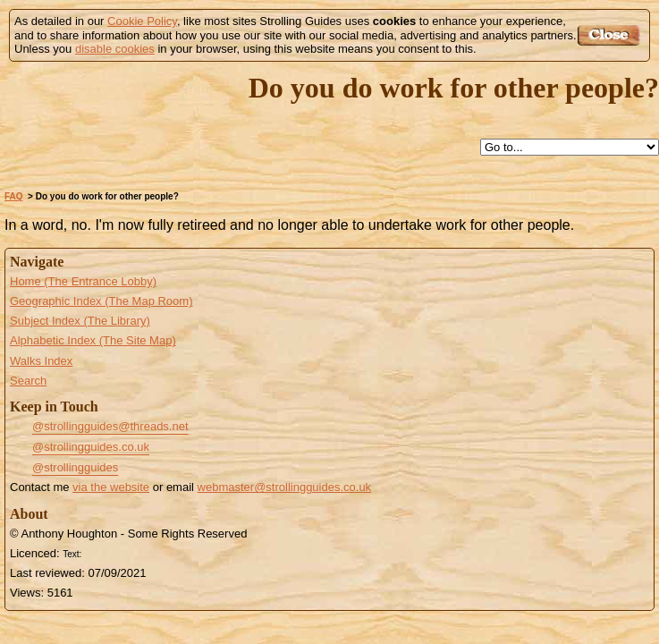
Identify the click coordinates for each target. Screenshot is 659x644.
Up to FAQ (320, 148)
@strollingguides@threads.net (110, 426)
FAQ (14, 196)
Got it (611, 35)
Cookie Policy (142, 21)
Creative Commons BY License (119, 552)
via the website (111, 487)
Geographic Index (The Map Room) (101, 301)
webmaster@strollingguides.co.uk (285, 487)
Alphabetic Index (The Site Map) (93, 340)
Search (28, 381)
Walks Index (41, 361)
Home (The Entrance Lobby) (83, 281)
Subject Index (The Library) (80, 321)
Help (279, 148)
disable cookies (115, 49)
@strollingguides (75, 467)
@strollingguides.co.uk (91, 447)
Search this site (361, 148)
